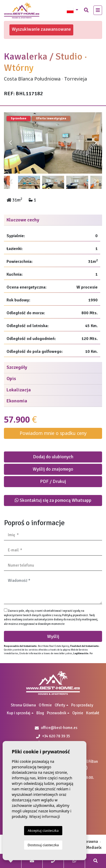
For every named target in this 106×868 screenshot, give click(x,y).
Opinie (78, 713)
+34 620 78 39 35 (53, 736)
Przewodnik (57, 713)
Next (96, 143)
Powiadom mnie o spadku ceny (53, 433)
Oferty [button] (60, 705)
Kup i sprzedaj (19, 713)
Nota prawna (87, 842)
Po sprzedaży (82, 705)
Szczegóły (17, 367)
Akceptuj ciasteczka (43, 830)
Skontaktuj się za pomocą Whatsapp (53, 500)
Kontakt (93, 713)
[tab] (53, 220)
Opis (11, 379)
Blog (40, 713)
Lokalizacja (19, 390)
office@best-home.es (59, 728)
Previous (10, 143)
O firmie (45, 705)
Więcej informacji (44, 816)
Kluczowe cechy (23, 220)
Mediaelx (94, 848)
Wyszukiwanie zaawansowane (41, 29)
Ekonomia (17, 401)
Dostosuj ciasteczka (43, 845)
